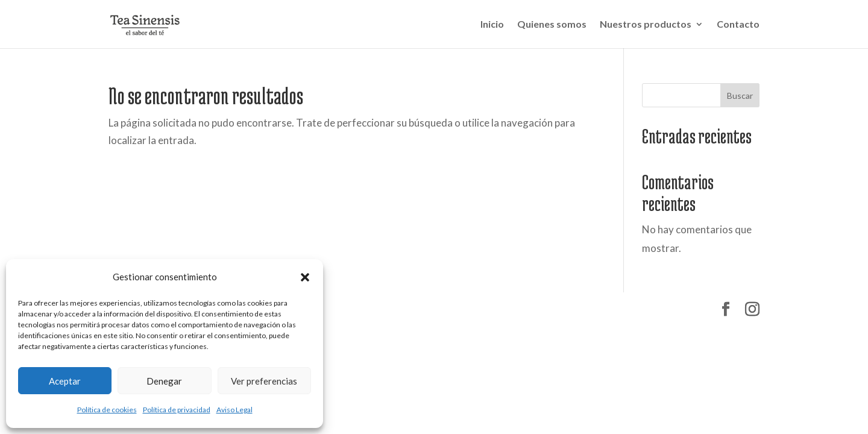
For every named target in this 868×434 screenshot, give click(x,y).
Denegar (164, 381)
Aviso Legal (234, 410)
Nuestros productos (646, 25)
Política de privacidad (177, 410)
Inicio (492, 25)
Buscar (740, 96)
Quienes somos (552, 25)
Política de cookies (107, 410)
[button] (305, 277)
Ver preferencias (264, 381)
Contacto (738, 25)
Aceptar (65, 381)
